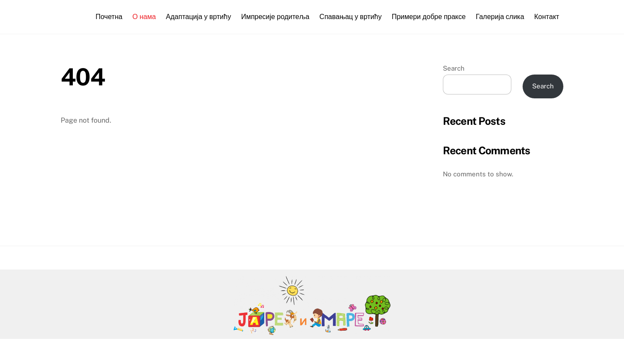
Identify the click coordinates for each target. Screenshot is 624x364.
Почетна (109, 17)
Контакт (547, 17)
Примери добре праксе (429, 17)
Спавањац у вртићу (351, 17)
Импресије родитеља (275, 17)
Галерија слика (500, 17)
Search (454, 68)
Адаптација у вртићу (198, 17)
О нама (144, 17)
